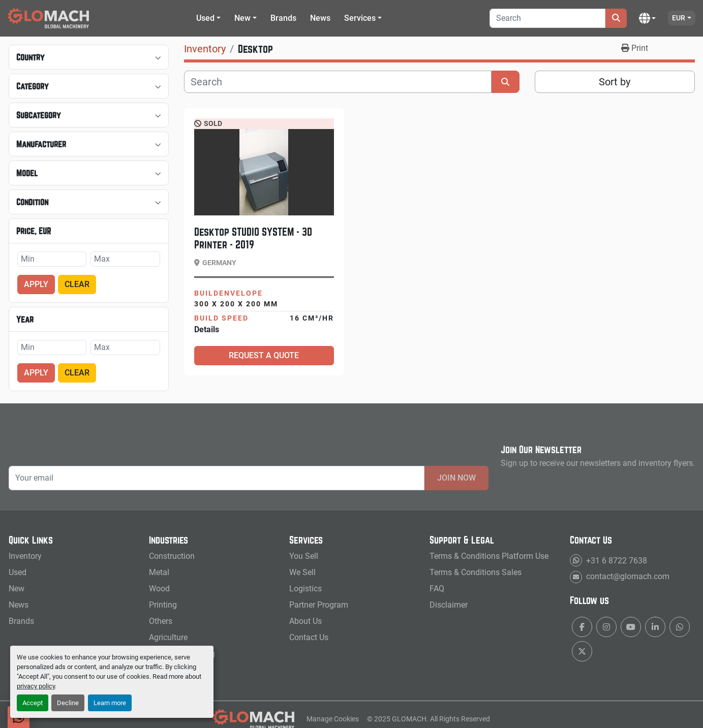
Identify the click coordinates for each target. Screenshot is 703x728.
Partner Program (319, 605)
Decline (68, 703)
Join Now (456, 478)
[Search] (547, 18)
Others (161, 621)
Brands (283, 18)
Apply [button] (36, 284)
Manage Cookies (333, 719)
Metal (159, 572)
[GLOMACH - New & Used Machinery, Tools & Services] (254, 718)
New (242, 18)
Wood (159, 589)
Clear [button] (77, 284)
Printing (163, 605)
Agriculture (168, 637)
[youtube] (631, 627)
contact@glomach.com (627, 576)
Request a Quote (264, 355)
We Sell (302, 572)
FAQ (437, 589)
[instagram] (606, 627)
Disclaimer (449, 605)
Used (205, 18)
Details (207, 329)
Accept (33, 703)
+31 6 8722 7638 (616, 560)
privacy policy (36, 686)
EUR (679, 18)
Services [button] (360, 18)
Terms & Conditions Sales (476, 572)
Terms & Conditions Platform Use (489, 556)
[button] (208, 18)
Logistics (305, 589)
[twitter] (582, 651)
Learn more (110, 703)
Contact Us (309, 637)
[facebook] (582, 627)
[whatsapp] (680, 627)
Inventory (25, 556)
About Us (305, 621)
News (320, 18)
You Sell (304, 556)
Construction (172, 556)
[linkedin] (655, 627)
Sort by (615, 82)
